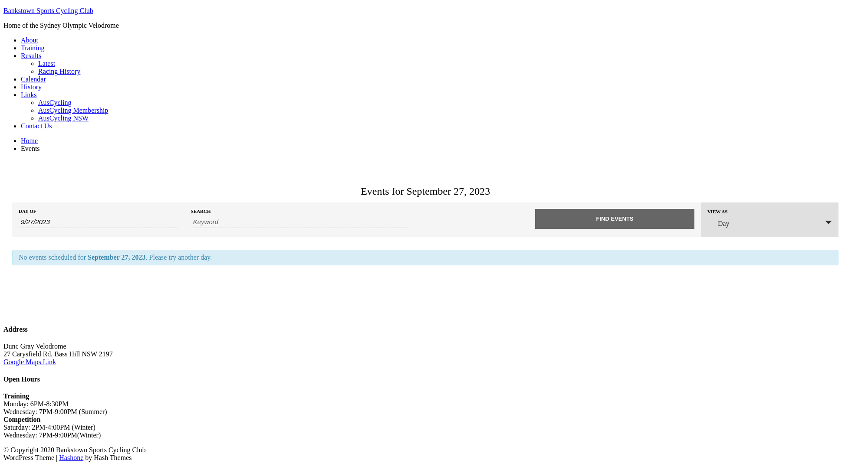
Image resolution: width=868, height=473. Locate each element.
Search (201, 211)
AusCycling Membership (73, 110)
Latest (47, 64)
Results (31, 56)
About (30, 40)
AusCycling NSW (63, 118)
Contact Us (36, 126)
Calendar (33, 79)
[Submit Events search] (615, 219)
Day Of (27, 211)
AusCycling (55, 103)
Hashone (71, 458)
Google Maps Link (30, 362)
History (31, 87)
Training (33, 48)
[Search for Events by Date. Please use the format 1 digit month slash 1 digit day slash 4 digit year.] (98, 222)
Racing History (59, 71)
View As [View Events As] (718, 212)
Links (29, 95)
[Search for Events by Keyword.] (299, 222)
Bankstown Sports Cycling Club (48, 11)
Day (718, 223)
